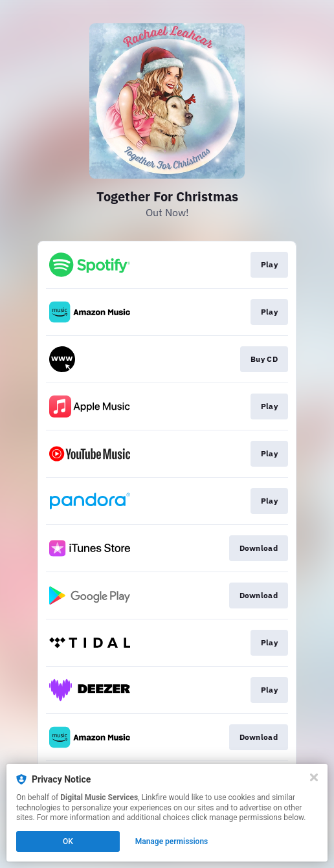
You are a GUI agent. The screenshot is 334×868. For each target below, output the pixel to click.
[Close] (314, 777)
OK (68, 841)
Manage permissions (172, 841)
